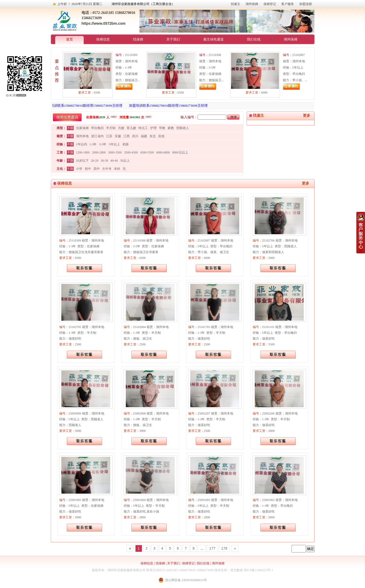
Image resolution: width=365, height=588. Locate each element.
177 (212, 548)
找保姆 (138, 39)
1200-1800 (83, 152)
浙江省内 (97, 136)
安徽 (118, 136)
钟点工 (143, 128)
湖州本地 (82, 136)
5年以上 (114, 144)
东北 (153, 136)
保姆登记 (270, 4)
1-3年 (93, 144)
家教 (171, 128)
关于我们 (173, 39)
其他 (161, 136)
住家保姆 (82, 128)
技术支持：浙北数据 (229, 570)
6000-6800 (163, 152)
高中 (97, 169)
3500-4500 (131, 152)
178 (224, 548)
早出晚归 (97, 128)
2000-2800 (99, 152)
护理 (153, 128)
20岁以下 (82, 161)
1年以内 (82, 144)
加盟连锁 (306, 4)
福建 (144, 136)
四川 (135, 136)
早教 (162, 128)
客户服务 (288, 4)
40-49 (114, 161)
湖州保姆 (252, 4)
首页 (69, 39)
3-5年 (103, 144)
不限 (70, 128)
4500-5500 (147, 152)
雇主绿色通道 (213, 39)
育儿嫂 (131, 128)
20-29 (95, 161)
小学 (79, 169)
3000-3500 (115, 152)
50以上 (125, 161)
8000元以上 (180, 152)
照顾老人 (183, 128)
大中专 (107, 169)
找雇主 (236, 4)
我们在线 (254, 39)
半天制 (111, 128)
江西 (127, 136)
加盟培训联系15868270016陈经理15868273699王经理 (84, 106)
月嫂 (121, 128)
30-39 (104, 161)
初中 (88, 169)
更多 (307, 116)
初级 (126, 144)
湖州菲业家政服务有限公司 (127, 570)
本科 (117, 169)
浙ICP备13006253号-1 (259, 570)
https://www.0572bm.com (104, 23)
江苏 (109, 136)
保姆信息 (103, 39)
